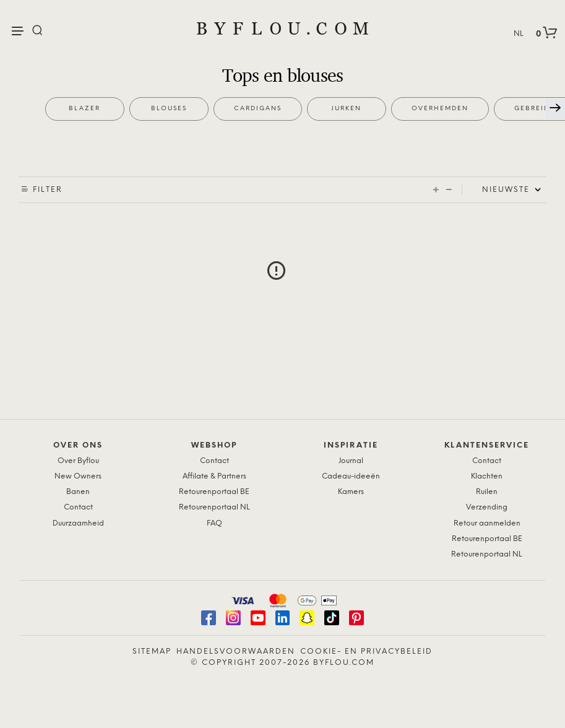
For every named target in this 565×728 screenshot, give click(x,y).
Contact (78, 507)
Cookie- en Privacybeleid (366, 652)
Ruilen (487, 492)
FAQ (214, 523)
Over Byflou (78, 461)
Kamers (351, 492)
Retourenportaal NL (214, 507)
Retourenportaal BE (214, 492)
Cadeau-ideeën (351, 476)
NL (519, 34)
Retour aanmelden (487, 523)
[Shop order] (514, 190)
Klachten (487, 476)
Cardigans (258, 109)
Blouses (169, 109)
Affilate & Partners (214, 476)
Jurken (346, 109)
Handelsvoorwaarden (236, 652)
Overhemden (440, 109)
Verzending (487, 507)
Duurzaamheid (78, 523)
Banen (78, 492)
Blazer (84, 109)
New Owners (78, 476)
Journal (351, 461)
